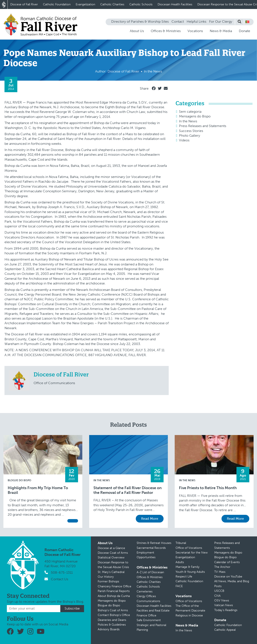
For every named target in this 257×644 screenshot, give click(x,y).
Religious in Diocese (189, 615)
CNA (217, 596)
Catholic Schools (141, 4)
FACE (179, 586)
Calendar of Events (227, 562)
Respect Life (184, 577)
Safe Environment (149, 620)
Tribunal (181, 543)
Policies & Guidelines (112, 625)
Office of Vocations (189, 548)
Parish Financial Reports (114, 591)
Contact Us (60, 579)
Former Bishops (108, 581)
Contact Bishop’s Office (114, 615)
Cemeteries (145, 591)
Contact (178, 21)
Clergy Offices (146, 596)
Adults (180, 562)
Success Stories (191, 131)
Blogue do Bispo (19, 480)
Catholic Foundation (57, 4)
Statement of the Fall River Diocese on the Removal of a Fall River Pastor (128, 490)
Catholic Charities (112, 4)
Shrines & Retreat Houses (154, 543)
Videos (184, 140)
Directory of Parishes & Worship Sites (140, 21)
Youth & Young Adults (190, 572)
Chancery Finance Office (114, 586)
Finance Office (146, 615)
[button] (247, 22)
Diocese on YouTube (228, 577)
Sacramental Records (151, 548)
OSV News (222, 600)
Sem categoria (190, 112)
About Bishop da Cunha (114, 596)
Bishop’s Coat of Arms (113, 610)
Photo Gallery (190, 135)
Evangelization (85, 4)
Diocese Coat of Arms (113, 553)
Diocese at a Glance (111, 548)
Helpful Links (196, 21)
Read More (150, 519)
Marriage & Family (188, 567)
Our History (106, 577)
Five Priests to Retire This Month (208, 488)
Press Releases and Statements (203, 126)
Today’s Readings (226, 610)
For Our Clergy (221, 21)
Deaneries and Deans (112, 620)
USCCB (219, 591)
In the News (188, 121)
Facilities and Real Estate (153, 611)
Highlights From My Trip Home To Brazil (38, 490)
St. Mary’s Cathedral (111, 572)
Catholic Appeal (225, 630)
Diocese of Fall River (24, 4)
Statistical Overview (111, 557)
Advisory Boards (109, 629)
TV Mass (220, 572)
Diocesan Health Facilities (175, 4)
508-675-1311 (62, 572)
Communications (148, 601)
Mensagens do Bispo (195, 116)
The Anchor (222, 567)
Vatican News (224, 605)
